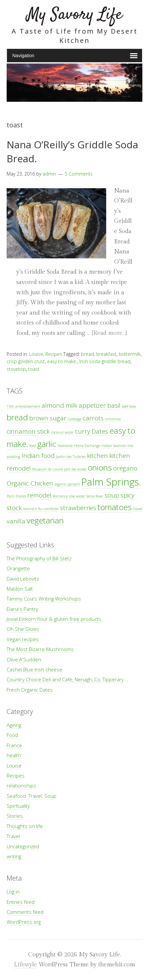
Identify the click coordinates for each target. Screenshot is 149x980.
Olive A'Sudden (24, 659)
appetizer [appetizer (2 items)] (92, 405)
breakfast (106, 354)
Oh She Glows (23, 629)
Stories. (15, 816)
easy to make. (62, 361)
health (14, 755)
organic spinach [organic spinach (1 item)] (67, 484)
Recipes (54, 354)
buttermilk (130, 354)
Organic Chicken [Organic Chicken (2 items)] (30, 483)
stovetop (16, 369)
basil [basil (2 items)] (114, 405)
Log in (13, 892)
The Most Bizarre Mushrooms (40, 649)
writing (14, 856)
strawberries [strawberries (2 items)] (78, 508)
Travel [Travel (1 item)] (138, 509)
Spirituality (18, 806)
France (14, 745)
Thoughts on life (25, 826)
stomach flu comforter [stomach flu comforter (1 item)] (41, 509)
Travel (13, 836)
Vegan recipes (23, 639)
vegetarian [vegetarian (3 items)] (45, 520)
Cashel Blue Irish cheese (35, 669)
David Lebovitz (23, 579)
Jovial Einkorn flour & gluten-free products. (55, 619)
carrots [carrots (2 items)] (93, 418)
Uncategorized (23, 846)
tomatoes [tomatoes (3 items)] (115, 507)
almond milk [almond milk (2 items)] (59, 405)
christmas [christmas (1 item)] (113, 419)
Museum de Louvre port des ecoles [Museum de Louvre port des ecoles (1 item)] (59, 469)
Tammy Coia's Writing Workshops (44, 599)
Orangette (18, 568)
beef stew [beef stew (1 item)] (129, 406)
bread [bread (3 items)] (17, 417)
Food (12, 735)
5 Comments (79, 174)
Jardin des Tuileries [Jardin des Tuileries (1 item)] (71, 457)
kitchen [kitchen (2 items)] (97, 456)
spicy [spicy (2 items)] (127, 495)
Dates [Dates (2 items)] (100, 431)
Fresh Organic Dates (30, 690)
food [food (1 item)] (33, 446)
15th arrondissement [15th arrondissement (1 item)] (23, 406)
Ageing (14, 725)
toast (34, 369)
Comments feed (25, 912)
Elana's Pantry (22, 609)
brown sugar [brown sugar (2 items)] (48, 418)
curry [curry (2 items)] (83, 431)
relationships (21, 785)
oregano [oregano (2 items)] (125, 468)
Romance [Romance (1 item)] (60, 496)
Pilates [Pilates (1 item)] (21, 496)
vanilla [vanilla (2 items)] (16, 521)
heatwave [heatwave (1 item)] (65, 446)
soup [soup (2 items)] (112, 495)
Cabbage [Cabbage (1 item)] (74, 419)
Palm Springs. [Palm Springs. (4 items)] (111, 482)
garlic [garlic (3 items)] (47, 444)
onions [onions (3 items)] (100, 467)
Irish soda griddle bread (105, 361)
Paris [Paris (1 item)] (10, 496)
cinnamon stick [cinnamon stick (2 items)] (28, 431)
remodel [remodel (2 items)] (39, 495)
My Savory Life (75, 15)
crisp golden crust (26, 361)
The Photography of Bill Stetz (39, 558)
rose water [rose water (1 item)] (77, 496)
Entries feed (21, 902)
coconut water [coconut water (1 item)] (62, 432)
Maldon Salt (20, 589)
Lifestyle (25, 965)
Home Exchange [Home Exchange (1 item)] (87, 446)
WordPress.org (24, 922)
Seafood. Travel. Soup (32, 796)
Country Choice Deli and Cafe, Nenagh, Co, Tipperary (65, 679)
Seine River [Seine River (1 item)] (95, 496)
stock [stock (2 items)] (14, 508)
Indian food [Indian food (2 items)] (38, 456)
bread (87, 354)
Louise (36, 354)
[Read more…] (109, 333)
